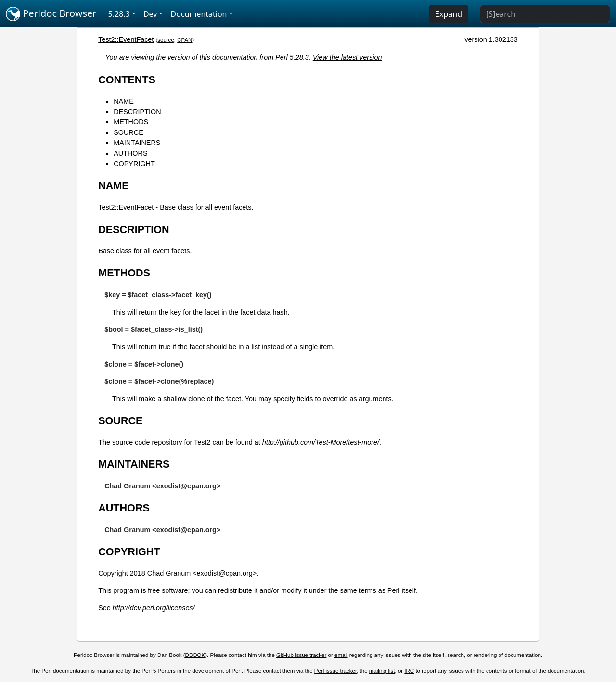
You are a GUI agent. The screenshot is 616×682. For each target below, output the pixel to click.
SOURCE (128, 132)
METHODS (131, 122)
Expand (449, 14)
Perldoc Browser (51, 14)
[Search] (545, 14)
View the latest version (347, 57)
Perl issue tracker (335, 671)
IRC (409, 671)
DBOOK (195, 655)
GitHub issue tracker (301, 655)
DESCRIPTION (137, 112)
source (166, 40)
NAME (124, 101)
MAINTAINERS (137, 143)
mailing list (382, 671)
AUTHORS (130, 153)
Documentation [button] (199, 14)
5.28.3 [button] (119, 14)
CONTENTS (127, 80)
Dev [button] (150, 14)
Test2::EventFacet (126, 39)
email (341, 655)
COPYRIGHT (134, 164)
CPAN (185, 40)
